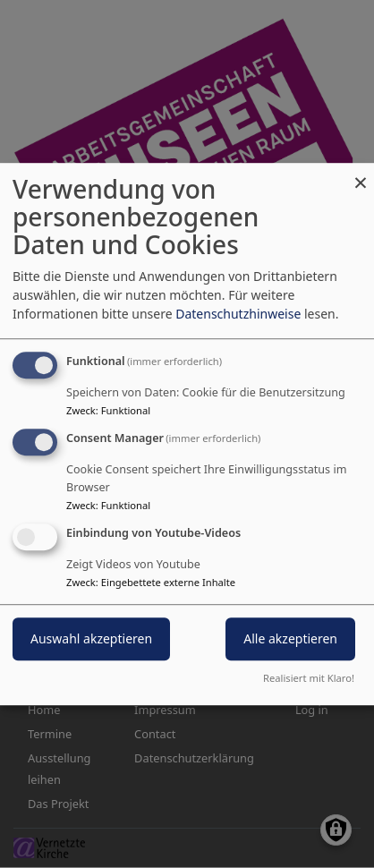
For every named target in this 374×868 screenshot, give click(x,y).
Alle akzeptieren (290, 638)
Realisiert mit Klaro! (309, 678)
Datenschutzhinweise (238, 314)
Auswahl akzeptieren (91, 638)
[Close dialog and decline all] (361, 174)
